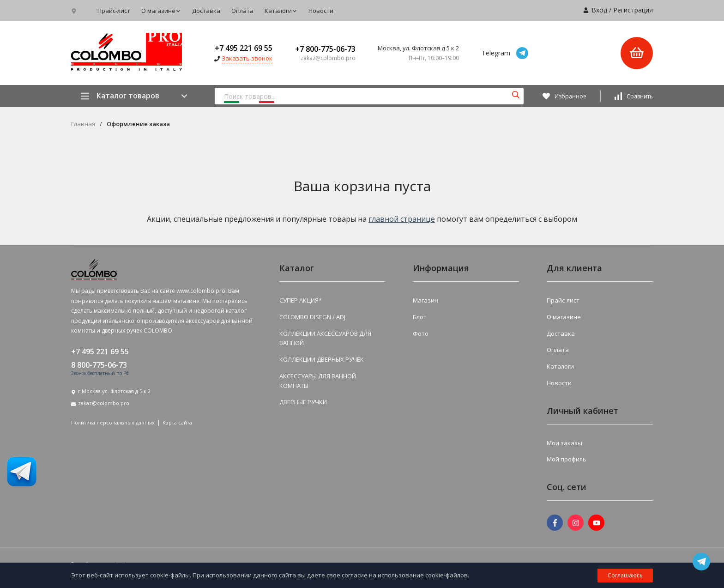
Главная (83, 124)
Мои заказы (564, 443)
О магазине (161, 11)
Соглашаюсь (625, 575)
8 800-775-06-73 (99, 365)
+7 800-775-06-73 (325, 49)
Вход (599, 10)
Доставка (206, 11)
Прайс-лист (114, 11)
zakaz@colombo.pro (104, 403)
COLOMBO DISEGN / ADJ (312, 317)
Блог (419, 317)
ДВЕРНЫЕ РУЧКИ (303, 402)
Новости (321, 11)
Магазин (425, 300)
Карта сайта (177, 422)
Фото (421, 333)
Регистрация (633, 10)
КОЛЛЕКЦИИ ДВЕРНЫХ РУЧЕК (322, 359)
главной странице (402, 219)
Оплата (242, 11)
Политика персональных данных (113, 422)
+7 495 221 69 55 (244, 48)
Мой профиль (567, 459)
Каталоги (281, 11)
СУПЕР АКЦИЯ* (301, 300)
